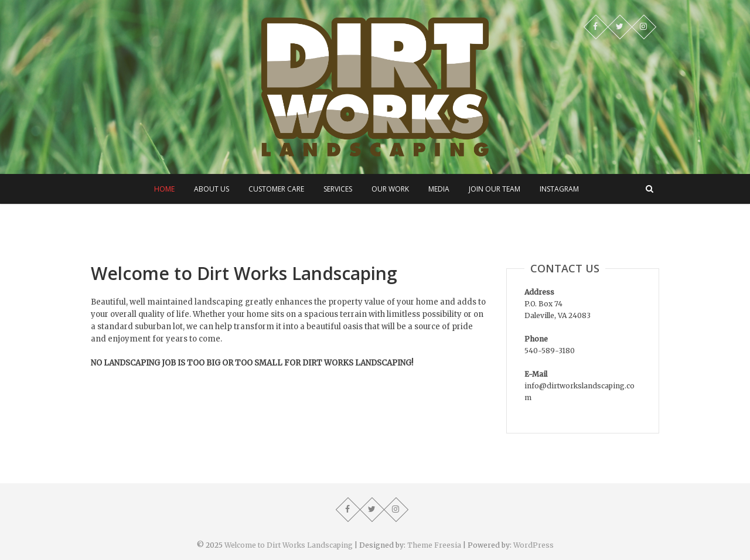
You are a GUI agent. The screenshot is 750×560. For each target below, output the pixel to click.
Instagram (559, 189)
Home (164, 189)
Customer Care (276, 189)
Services (338, 189)
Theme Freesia (434, 545)
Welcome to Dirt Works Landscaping (289, 545)
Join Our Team (495, 189)
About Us (212, 189)
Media (439, 189)
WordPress (533, 545)
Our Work (390, 189)
